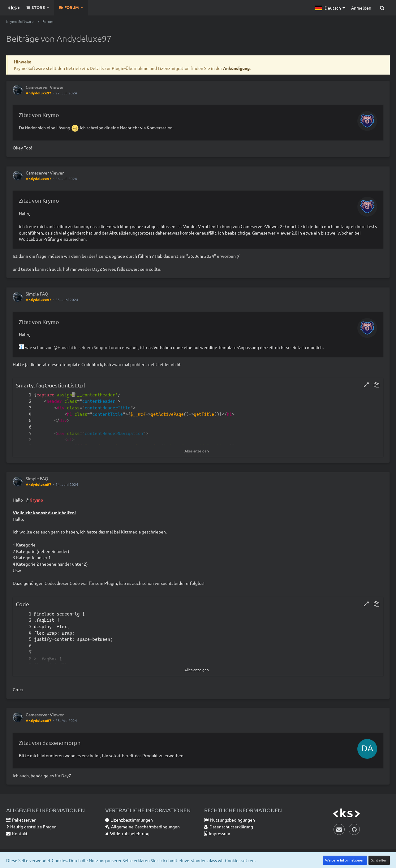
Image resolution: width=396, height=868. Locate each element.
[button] (330, 8)
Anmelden (361, 8)
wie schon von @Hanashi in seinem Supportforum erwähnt (82, 347)
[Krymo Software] (14, 8)
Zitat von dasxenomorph (50, 743)
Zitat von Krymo (39, 115)
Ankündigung (236, 68)
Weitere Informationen (345, 860)
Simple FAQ (37, 294)
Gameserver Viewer (45, 87)
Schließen (379, 860)
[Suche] (382, 8)
